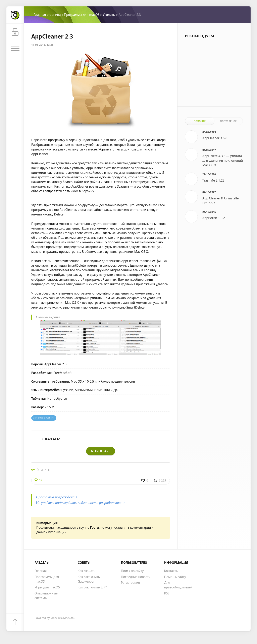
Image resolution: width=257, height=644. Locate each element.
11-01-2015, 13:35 (42, 45)
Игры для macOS (47, 588)
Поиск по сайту (132, 571)
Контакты (171, 571)
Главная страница (47, 15)
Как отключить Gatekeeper (89, 579)
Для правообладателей (178, 585)
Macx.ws (56, 618)
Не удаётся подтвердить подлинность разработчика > (81, 503)
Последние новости (136, 577)
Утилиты (109, 15)
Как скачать (87, 571)
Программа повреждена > (57, 497)
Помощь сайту (175, 577)
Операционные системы (46, 596)
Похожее (200, 121)
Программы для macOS (82, 15)
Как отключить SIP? (92, 588)
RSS (167, 593)
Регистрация (130, 583)
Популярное (228, 121)
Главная (41, 571)
